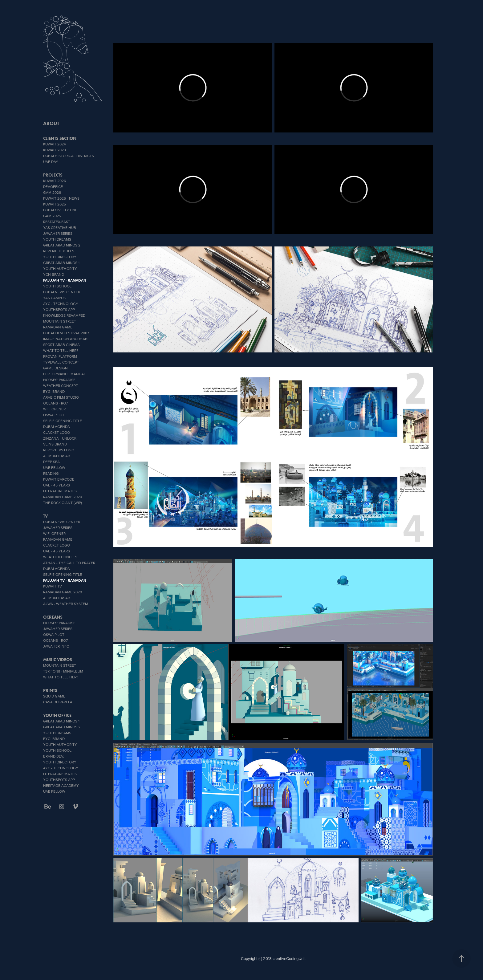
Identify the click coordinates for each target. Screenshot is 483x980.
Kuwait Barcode (59, 479)
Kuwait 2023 (55, 150)
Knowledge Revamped (64, 315)
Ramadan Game (58, 327)
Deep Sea (51, 462)
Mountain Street (60, 321)
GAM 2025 (52, 216)
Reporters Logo (59, 450)
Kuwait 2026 (55, 181)
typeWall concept (61, 362)
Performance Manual (64, 374)
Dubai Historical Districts (69, 156)
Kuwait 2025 (55, 204)
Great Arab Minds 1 (61, 263)
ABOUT (51, 123)
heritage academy (61, 785)
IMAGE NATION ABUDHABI (66, 339)
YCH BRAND (54, 274)
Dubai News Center (62, 292)
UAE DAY (51, 162)
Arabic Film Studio (61, 397)
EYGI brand (54, 391)
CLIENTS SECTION (60, 138)
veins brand (55, 444)
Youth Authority (60, 268)
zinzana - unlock (60, 438)
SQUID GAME (54, 696)
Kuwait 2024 (55, 144)
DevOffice (53, 187)
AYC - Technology (61, 304)
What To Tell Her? (61, 350)
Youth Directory (60, 257)
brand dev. (54, 756)
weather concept (61, 386)
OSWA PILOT (54, 415)
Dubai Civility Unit (61, 210)
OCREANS (53, 617)
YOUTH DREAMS (57, 239)
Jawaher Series (58, 233)
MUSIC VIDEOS (58, 660)
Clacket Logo (57, 432)
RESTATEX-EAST (57, 222)
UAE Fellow (54, 468)
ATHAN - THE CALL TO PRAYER (69, 563)
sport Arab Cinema (61, 345)
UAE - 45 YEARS (57, 485)
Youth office (57, 716)
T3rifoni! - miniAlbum (63, 671)
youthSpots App (59, 309)
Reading (51, 473)
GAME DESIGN (55, 368)
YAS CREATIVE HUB (60, 228)
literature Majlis (60, 491)
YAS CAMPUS (54, 298)
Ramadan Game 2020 (63, 497)
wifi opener (54, 409)
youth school (57, 286)
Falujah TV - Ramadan (65, 280)
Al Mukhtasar (57, 456)
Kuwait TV (53, 586)
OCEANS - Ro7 (55, 403)
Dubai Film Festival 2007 (66, 333)
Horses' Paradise (59, 380)
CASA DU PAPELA (58, 702)
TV (45, 516)
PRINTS (50, 691)
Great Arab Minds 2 (62, 245)
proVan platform (60, 356)
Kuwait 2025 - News (61, 198)
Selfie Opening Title (63, 421)
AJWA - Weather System (66, 604)
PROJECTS (53, 175)
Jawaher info (56, 646)
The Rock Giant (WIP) (63, 503)
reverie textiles (59, 251)
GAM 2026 (52, 192)
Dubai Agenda (57, 427)
